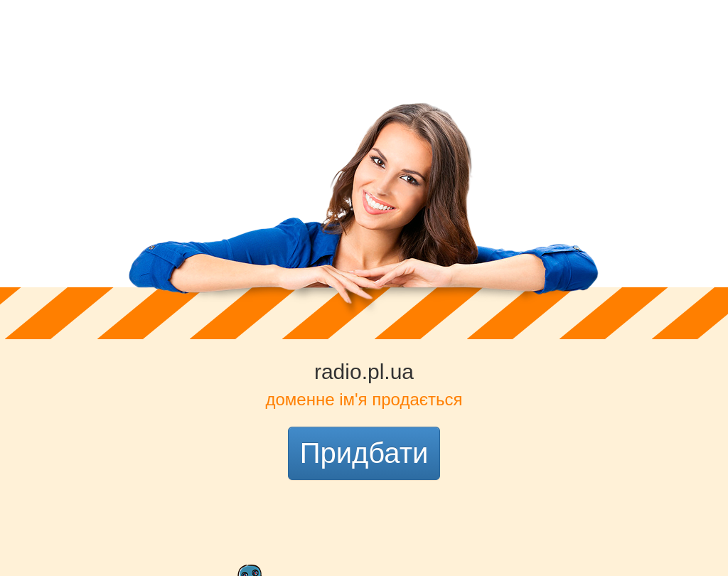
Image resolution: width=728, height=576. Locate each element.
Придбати (364, 453)
